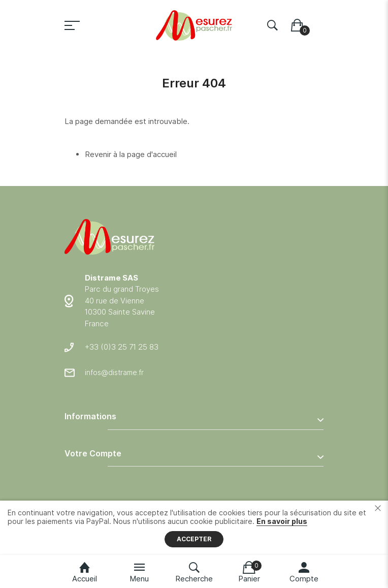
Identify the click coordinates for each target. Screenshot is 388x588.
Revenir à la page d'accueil (131, 154)
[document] (194, 528)
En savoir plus (282, 521)
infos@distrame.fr (114, 372)
